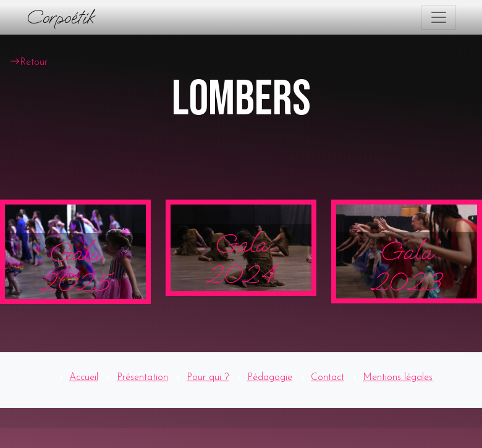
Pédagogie (270, 378)
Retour (29, 62)
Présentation (142, 378)
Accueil (84, 378)
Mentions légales (398, 378)
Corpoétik (60, 17)
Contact (328, 378)
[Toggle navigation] (439, 17)
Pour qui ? (208, 378)
